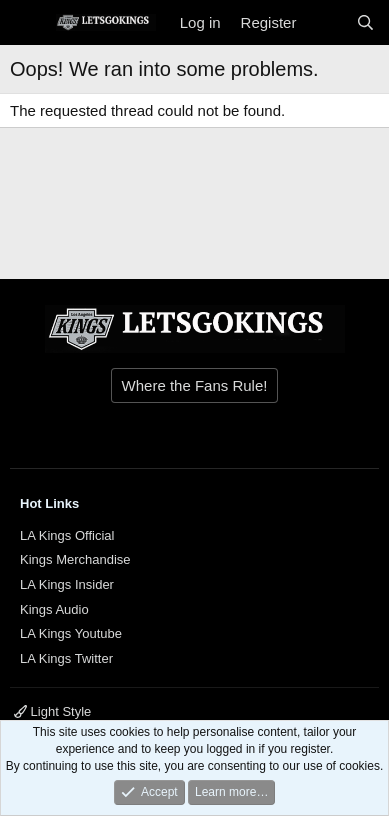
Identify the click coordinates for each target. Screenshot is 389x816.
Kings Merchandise (75, 559)
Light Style (52, 711)
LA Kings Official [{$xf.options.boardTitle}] (67, 535)
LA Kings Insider (67, 584)
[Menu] (27, 23)
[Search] (365, 22)
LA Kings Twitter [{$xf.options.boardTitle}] (66, 658)
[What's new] (325, 22)
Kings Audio (54, 609)
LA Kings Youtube (71, 633)
